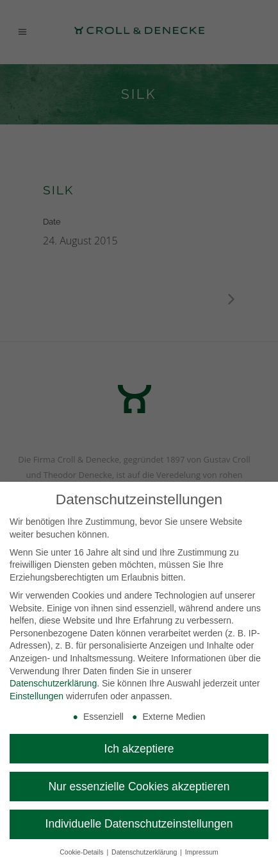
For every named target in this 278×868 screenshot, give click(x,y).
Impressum (202, 852)
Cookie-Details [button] (82, 852)
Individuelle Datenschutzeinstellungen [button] (139, 824)
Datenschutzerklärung (53, 683)
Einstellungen (37, 696)
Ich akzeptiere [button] (139, 749)
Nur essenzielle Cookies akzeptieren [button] (139, 787)
